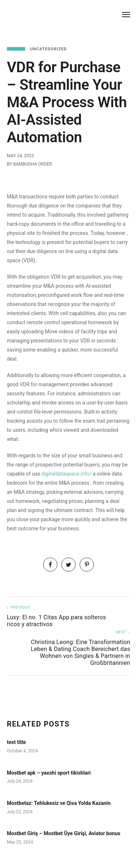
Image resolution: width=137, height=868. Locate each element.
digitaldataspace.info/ (67, 474)
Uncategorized (48, 49)
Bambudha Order (33, 164)
